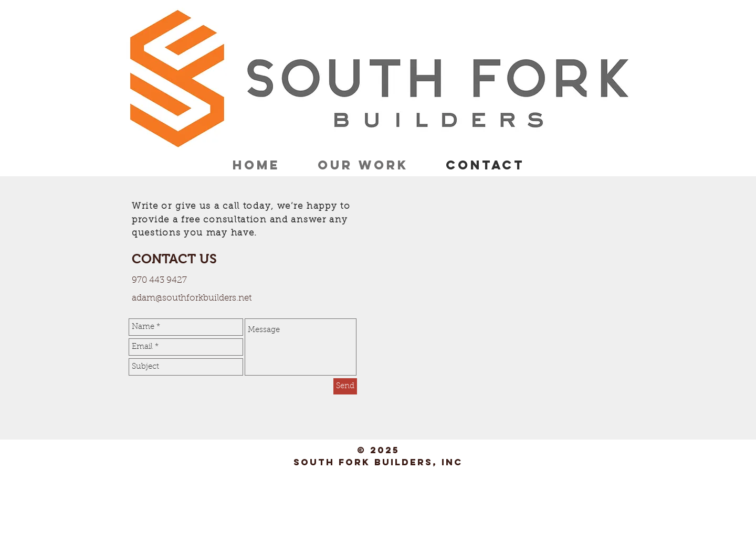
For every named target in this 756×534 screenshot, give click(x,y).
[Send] (345, 386)
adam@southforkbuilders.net (192, 298)
